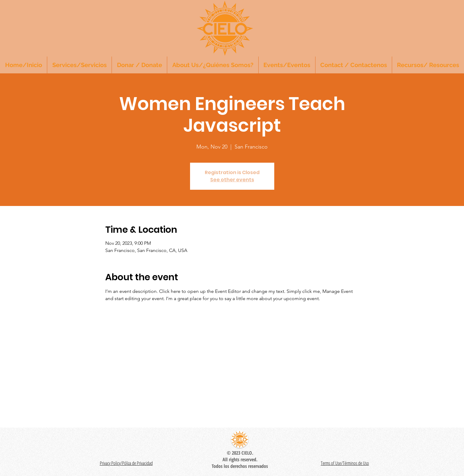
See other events (232, 180)
